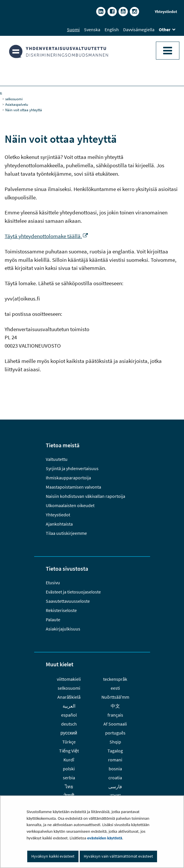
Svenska (92, 29)
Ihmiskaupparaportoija (68, 478)
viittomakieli (69, 679)
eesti (115, 688)
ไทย (69, 787)
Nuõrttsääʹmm (115, 697)
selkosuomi (14, 99)
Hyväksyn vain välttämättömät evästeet (118, 856)
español (69, 715)
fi (1, 93)
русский (69, 733)
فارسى (115, 787)
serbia (69, 778)
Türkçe (69, 742)
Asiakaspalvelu (17, 104)
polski (69, 769)
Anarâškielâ (69, 697)
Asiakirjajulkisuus (63, 629)
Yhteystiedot (166, 12)
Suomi (73, 29)
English (112, 29)
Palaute (53, 620)
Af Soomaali (115, 724)
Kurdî (69, 760)
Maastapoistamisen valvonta (73, 487)
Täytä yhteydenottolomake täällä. (46, 236)
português (115, 733)
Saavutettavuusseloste (68, 601)
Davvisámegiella (139, 29)
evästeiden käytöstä (105, 838)
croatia (115, 778)
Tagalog (115, 751)
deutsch (69, 724)
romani (115, 760)
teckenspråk (115, 679)
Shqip (115, 742)
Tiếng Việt (69, 751)
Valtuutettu (57, 459)
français (115, 715)
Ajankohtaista (59, 524)
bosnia (115, 769)
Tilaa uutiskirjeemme (66, 533)
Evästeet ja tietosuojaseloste (73, 592)
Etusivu (53, 583)
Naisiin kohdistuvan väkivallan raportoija (85, 496)
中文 (115, 706)
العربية (69, 706)
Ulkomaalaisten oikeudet (70, 505)
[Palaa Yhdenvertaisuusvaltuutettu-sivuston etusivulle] (92, 51)
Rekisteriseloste (61, 610)
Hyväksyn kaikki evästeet (53, 856)
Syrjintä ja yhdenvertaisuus (72, 468)
